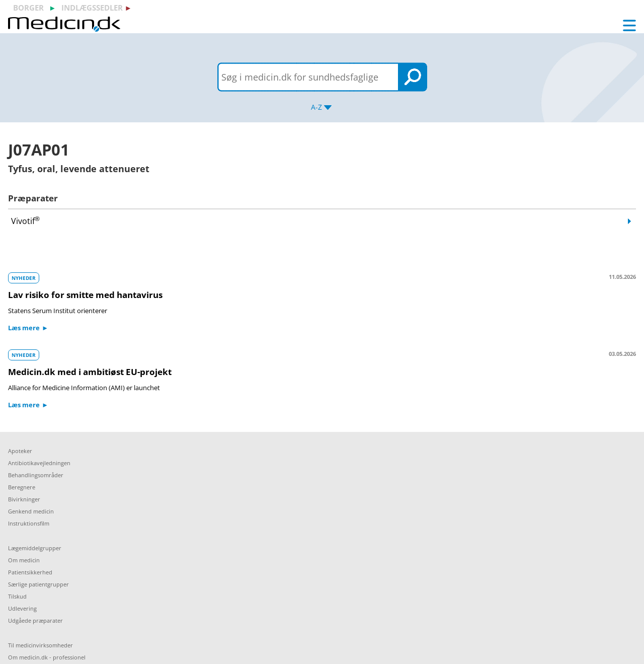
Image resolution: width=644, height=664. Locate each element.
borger (28, 8)
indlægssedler (92, 8)
